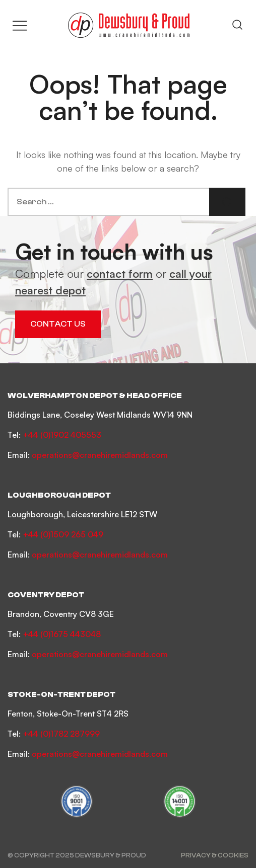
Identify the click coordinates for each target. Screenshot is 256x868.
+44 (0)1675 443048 (62, 634)
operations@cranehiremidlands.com (100, 455)
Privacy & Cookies (215, 855)
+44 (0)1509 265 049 (63, 534)
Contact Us (58, 324)
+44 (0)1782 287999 (61, 734)
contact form (120, 273)
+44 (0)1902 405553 (62, 435)
